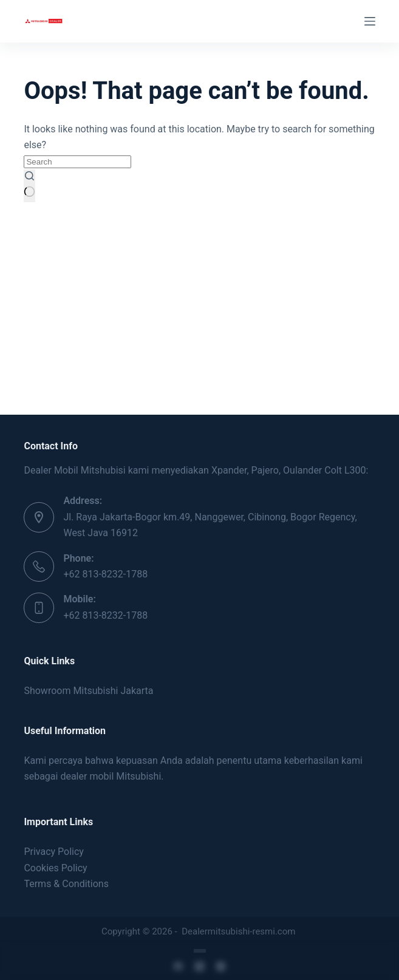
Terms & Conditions (66, 884)
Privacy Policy (54, 852)
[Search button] (29, 186)
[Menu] (370, 21)
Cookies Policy (55, 868)
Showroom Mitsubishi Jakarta (88, 691)
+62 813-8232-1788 (105, 574)
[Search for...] (77, 162)
